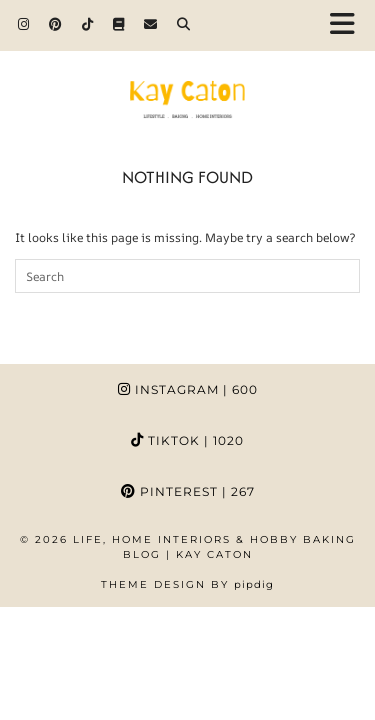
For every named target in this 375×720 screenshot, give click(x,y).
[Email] (150, 24)
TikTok (187, 440)
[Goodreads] (118, 24)
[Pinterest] (55, 24)
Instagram (188, 389)
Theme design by (187, 584)
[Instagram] (23, 24)
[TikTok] (87, 24)
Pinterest (188, 491)
